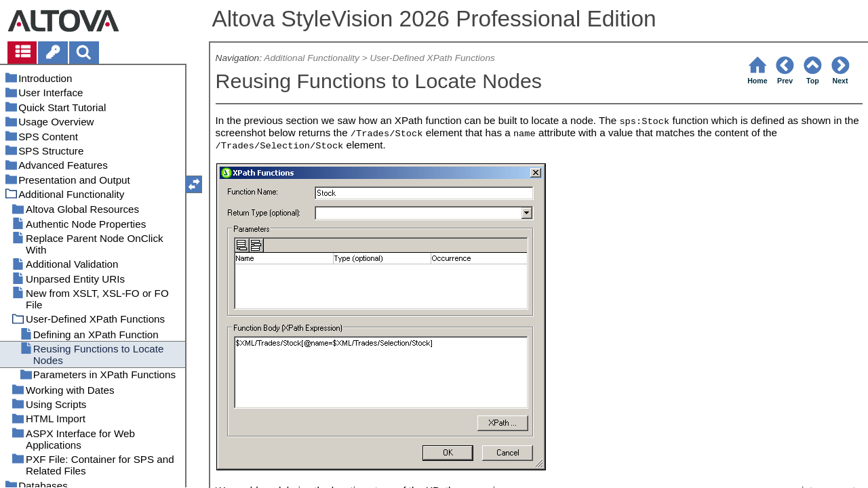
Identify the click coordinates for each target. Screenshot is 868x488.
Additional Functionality (312, 58)
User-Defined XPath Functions (433, 58)
